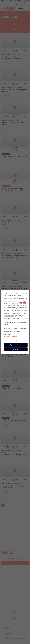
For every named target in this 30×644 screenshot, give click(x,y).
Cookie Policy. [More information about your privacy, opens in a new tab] (22, 303)
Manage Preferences (16, 341)
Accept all (16, 349)
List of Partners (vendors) (10, 336)
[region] (15, 322)
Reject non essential (16, 345)
